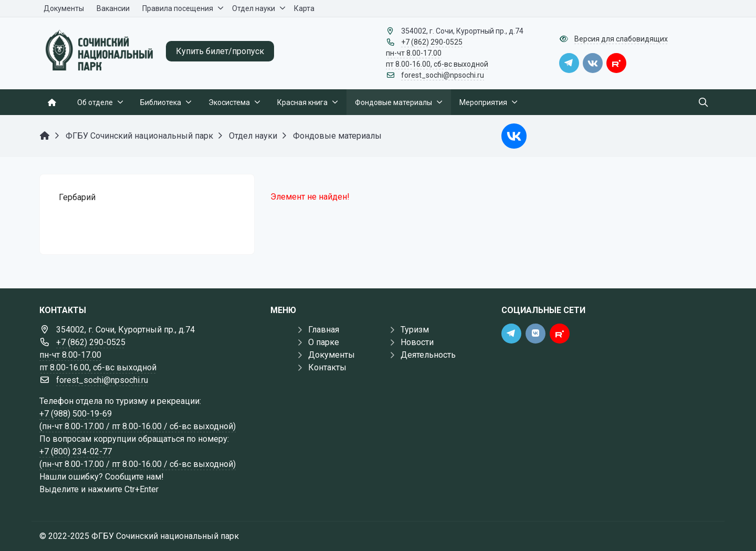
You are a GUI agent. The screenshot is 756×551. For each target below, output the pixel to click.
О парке (324, 342)
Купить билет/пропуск (220, 51)
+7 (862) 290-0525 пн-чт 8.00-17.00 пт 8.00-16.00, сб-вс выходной (437, 53)
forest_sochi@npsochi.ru (443, 75)
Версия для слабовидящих (621, 39)
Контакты (327, 367)
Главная (324, 330)
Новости (417, 342)
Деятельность (428, 355)
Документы (332, 355)
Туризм (415, 330)
